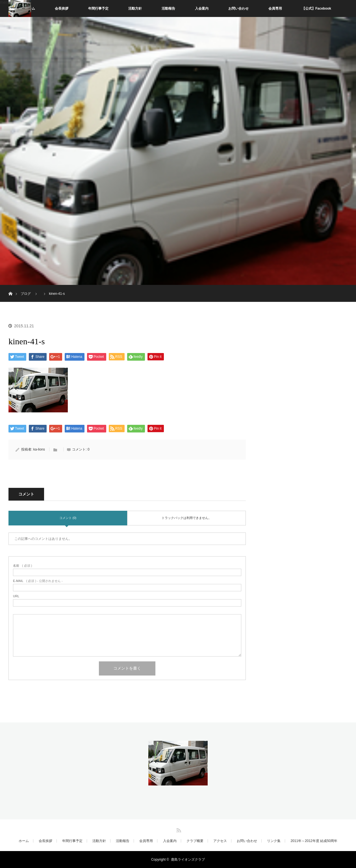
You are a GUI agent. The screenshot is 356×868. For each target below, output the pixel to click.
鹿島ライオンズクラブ (188, 860)
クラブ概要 (195, 841)
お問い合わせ (238, 8)
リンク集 (274, 841)
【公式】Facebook (316, 8)
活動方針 (135, 8)
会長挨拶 (62, 8)
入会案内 (202, 8)
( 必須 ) (22, 566)
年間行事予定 (98, 8)
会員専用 (275, 8)
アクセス (220, 841)
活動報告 (168, 8)
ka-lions (39, 449)
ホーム (24, 841)
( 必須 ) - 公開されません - (38, 581)
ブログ (26, 294)
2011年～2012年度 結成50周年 (314, 841)
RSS (178, 829)
